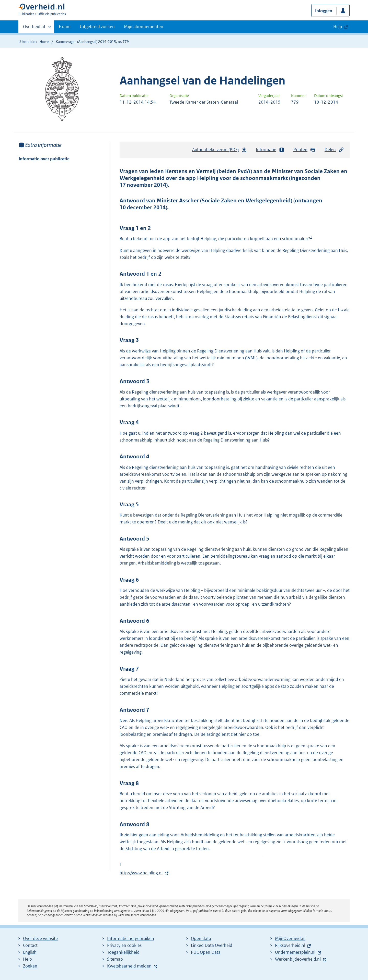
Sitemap (115, 959)
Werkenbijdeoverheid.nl (298, 959)
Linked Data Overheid (212, 945)
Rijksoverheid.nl (290, 945)
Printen (304, 150)
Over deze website (40, 938)
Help (27, 959)
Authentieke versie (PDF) (220, 151)
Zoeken (30, 966)
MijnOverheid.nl (290, 938)
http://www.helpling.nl (141, 873)
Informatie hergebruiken (131, 938)
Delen (334, 150)
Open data (201, 938)
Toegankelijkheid (123, 952)
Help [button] (338, 27)
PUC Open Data (206, 952)
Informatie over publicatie (44, 159)
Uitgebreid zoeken (97, 27)
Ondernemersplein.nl (295, 952)
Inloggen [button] (324, 11)
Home (65, 27)
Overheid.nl (34, 28)
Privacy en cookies (124, 945)
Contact (30, 945)
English (30, 952)
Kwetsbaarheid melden (129, 966)
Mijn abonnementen (144, 27)
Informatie (270, 150)
